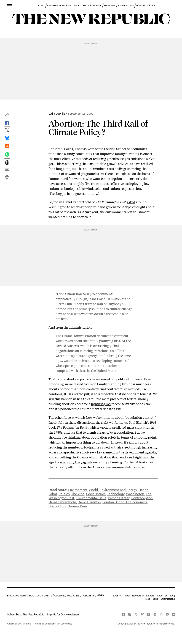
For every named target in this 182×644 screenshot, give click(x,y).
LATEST (41, 6)
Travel (126, 596)
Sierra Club (57, 506)
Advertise (162, 596)
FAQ (172, 596)
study (71, 154)
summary (90, 193)
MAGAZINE (110, 6)
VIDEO (154, 6)
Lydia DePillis (57, 114)
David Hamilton (89, 502)
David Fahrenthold (62, 502)
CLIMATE (85, 6)
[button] (7, 116)
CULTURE (97, 6)
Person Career (119, 498)
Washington (135, 494)
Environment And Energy (118, 490)
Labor (53, 494)
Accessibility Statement (19, 624)
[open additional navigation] (10, 6)
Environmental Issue (91, 498)
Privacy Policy (65, 624)
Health (143, 490)
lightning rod (101, 404)
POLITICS (72, 6)
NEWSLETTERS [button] (126, 6)
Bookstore (138, 596)
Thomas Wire (77, 506)
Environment (78, 490)
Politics (64, 494)
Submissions (168, 599)
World (93, 490)
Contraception (142, 498)
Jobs (155, 599)
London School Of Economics (125, 502)
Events (117, 596)
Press (147, 599)
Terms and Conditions (44, 624)
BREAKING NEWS (56, 6)
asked (131, 202)
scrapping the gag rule (76, 462)
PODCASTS (142, 6)
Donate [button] (150, 596)
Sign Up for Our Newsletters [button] (63, 615)
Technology (116, 494)
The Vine (78, 494)
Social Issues (96, 494)
